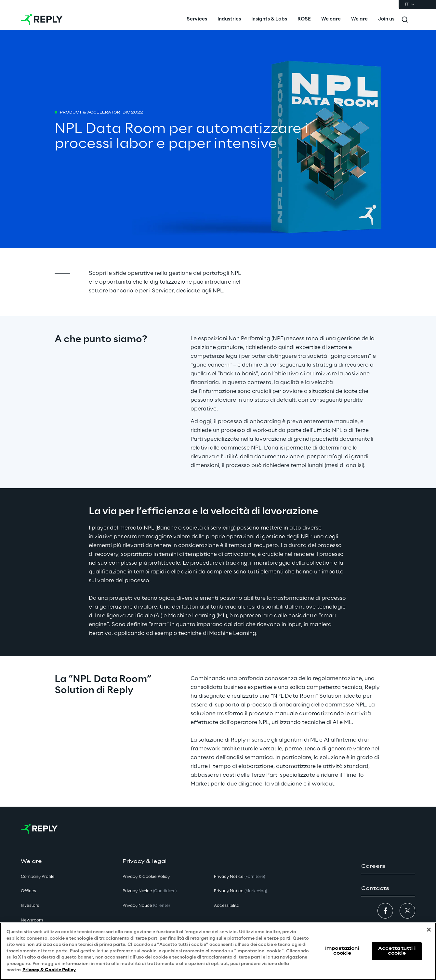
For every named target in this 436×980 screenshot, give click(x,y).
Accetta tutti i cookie (397, 951)
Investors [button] (30, 906)
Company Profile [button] (38, 877)
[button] (388, 866)
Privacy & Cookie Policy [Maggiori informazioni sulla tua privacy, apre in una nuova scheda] (49, 970)
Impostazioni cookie (342, 951)
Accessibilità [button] (227, 906)
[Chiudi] (429, 930)
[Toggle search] (405, 20)
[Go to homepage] (42, 20)
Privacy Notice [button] (150, 891)
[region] (218, 951)
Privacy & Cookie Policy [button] (146, 877)
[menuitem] (197, 20)
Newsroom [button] (32, 920)
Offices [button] (28, 891)
